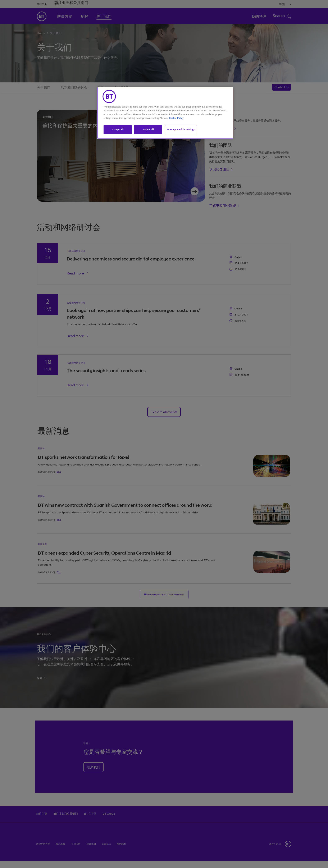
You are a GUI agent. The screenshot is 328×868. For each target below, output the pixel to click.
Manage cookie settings (181, 129)
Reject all (148, 129)
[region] (165, 113)
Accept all (118, 129)
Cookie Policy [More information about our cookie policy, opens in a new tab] (176, 118)
